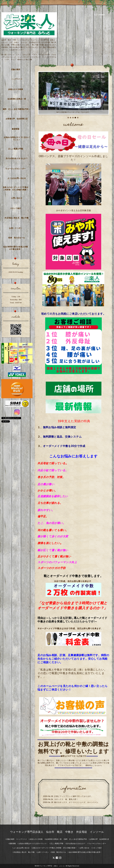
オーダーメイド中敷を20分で (61, 446)
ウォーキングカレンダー (16, 169)
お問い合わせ (17, 198)
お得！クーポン (16, 228)
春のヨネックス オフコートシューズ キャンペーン (76, 802)
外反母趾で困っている (51, 463)
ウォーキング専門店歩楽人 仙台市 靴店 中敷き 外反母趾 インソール (57, 832)
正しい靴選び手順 (16, 149)
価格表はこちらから (94, 765)
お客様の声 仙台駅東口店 (17, 119)
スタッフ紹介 (16, 208)
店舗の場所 (16, 69)
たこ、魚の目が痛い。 (51, 523)
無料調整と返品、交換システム (62, 437)
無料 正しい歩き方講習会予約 (16, 109)
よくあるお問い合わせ (17, 178)
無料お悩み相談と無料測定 (60, 427)
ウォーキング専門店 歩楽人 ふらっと (52, 866)
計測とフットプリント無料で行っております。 (74, 796)
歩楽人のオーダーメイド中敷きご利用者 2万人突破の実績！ (16, 188)
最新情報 (16, 129)
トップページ (17, 79)
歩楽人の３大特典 (16, 89)
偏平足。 (43, 516)
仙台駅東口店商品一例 (17, 99)
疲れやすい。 (46, 510)
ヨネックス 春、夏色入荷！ (66, 799)
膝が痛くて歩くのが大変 (53, 536)
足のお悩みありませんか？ (17, 158)
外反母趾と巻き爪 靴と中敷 (17, 218)
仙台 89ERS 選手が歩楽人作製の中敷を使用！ (16, 248)
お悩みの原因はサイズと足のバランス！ (17, 139)
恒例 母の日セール (17, 238)
